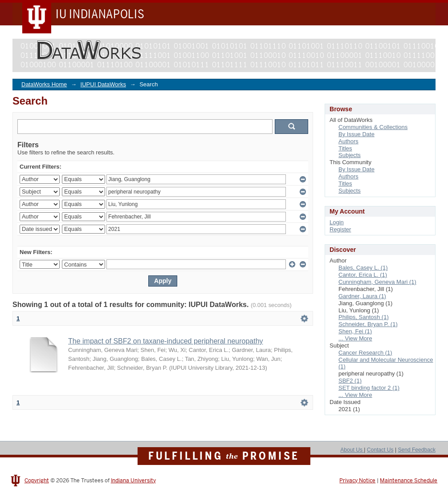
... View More (355, 338)
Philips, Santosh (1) (364, 317)
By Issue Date (356, 134)
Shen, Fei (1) (355, 331)
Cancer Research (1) (365, 353)
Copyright (37, 481)
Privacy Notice (357, 481)
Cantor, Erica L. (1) (363, 275)
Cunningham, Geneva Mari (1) (377, 282)
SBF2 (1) (350, 381)
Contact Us (380, 450)
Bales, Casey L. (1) (363, 268)
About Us (352, 450)
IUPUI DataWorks (103, 84)
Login (337, 222)
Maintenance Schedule (409, 481)
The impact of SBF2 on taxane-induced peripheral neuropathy (166, 341)
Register (340, 229)
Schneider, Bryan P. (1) (368, 324)
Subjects (350, 155)
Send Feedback (417, 450)
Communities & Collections (373, 127)
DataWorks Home (44, 84)
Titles (345, 148)
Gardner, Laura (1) (362, 296)
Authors (348, 141)
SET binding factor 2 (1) (369, 388)
